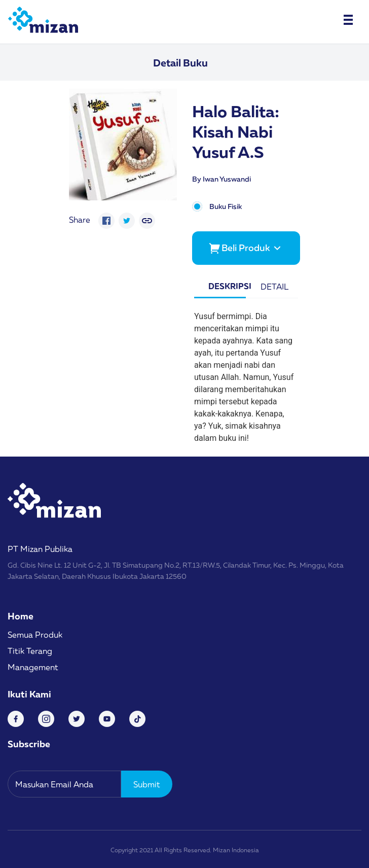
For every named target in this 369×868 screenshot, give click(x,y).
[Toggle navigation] (348, 20)
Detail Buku (180, 62)
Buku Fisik (226, 207)
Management (33, 667)
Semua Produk (35, 635)
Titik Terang (30, 651)
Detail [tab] (274, 287)
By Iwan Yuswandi (222, 179)
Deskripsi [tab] (227, 286)
